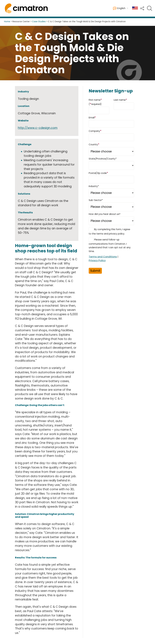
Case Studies (39, 22)
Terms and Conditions (103, 257)
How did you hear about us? (105, 214)
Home (7, 22)
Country (94, 144)
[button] (142, 8)
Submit (95, 271)
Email (92, 117)
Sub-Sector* (96, 200)
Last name (120, 100)
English (119, 8)
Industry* (94, 186)
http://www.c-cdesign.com (38, 128)
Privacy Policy (97, 260)
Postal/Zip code (98, 173)
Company (95, 131)
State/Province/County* (103, 159)
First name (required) (95, 102)
